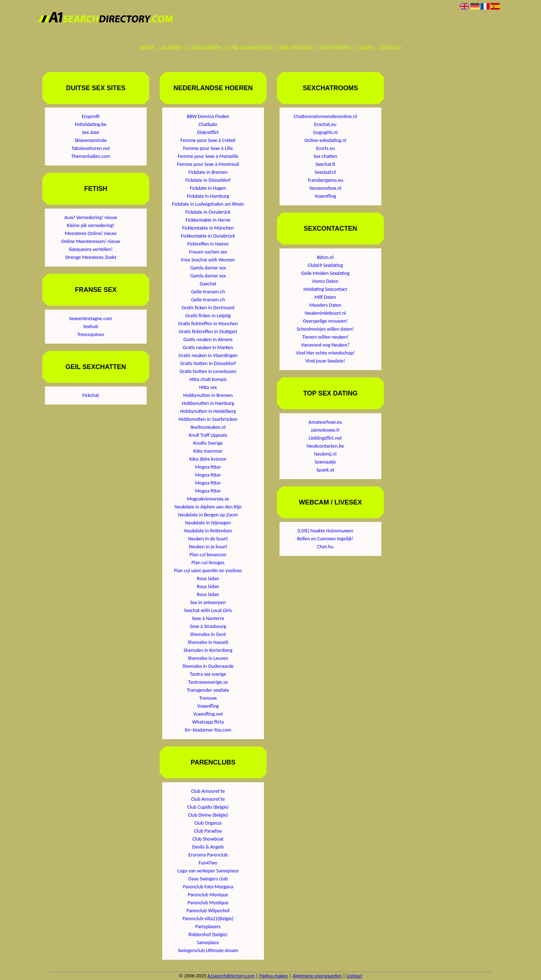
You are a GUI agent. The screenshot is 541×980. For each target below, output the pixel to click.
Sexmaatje (325, 462)
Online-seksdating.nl (326, 140)
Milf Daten (325, 297)
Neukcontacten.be (326, 446)
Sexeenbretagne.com (91, 319)
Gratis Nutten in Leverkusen (208, 371)
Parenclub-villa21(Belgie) (208, 919)
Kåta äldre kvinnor (208, 459)
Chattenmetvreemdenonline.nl (325, 116)
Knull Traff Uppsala (208, 435)
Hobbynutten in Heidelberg (208, 411)
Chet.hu (325, 547)
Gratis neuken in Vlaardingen (208, 355)
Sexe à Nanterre (208, 618)
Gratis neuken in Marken (208, 347)
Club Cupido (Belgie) (208, 807)
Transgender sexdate (208, 690)
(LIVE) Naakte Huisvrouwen (326, 531)
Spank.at (325, 470)
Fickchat (91, 395)
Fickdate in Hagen (208, 188)
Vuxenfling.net (208, 714)
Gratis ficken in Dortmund (208, 308)
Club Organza (208, 823)
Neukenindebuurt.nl (325, 313)
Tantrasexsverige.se (208, 682)
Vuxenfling (208, 706)
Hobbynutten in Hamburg (208, 403)
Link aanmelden (250, 48)
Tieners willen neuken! (325, 337)
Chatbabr (208, 124)
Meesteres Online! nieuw (91, 233)
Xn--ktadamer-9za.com (208, 730)
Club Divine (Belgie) (208, 815)
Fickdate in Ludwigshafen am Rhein (208, 204)
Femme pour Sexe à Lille (208, 148)
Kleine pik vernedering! (91, 225)
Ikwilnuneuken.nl (208, 427)
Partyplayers (208, 927)
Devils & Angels (208, 847)
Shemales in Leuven (208, 658)
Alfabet (172, 48)
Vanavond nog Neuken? (326, 345)
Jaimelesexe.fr (325, 430)
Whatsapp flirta (208, 722)
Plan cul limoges (208, 563)
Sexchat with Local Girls (208, 610)
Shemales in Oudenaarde (208, 666)
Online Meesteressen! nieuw (91, 241)
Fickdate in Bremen (208, 172)
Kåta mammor (208, 451)
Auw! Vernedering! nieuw (91, 217)
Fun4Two (208, 863)
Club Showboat (208, 839)
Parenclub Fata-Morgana (208, 887)
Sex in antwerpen (208, 602)
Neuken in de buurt (208, 539)
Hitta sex (208, 387)
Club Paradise (208, 831)
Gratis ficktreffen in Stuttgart (208, 332)
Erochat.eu (325, 124)
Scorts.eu (325, 148)
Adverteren (335, 48)
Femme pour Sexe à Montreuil (208, 164)
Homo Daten (325, 281)
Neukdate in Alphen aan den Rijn (208, 507)
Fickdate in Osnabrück (208, 212)
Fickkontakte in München (208, 228)
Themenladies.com (91, 156)
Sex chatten (325, 156)
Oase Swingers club (208, 879)
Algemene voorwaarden (317, 976)
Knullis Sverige (208, 443)
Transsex (208, 698)
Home (147, 48)
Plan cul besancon (208, 555)
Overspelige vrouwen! (325, 321)
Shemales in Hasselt (208, 642)
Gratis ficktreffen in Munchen (208, 324)
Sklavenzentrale (91, 140)
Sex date (91, 132)
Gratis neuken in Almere (208, 340)
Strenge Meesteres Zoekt (91, 257)
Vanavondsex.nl (325, 188)
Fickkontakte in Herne (208, 220)
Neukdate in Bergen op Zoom (208, 515)
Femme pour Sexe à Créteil (208, 140)
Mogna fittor (208, 467)
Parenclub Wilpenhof (208, 911)
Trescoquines (91, 334)
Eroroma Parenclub (208, 855)
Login (365, 48)
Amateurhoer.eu (325, 422)
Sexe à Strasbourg (208, 626)
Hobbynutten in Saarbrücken (208, 419)
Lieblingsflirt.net (325, 438)
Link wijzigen (295, 48)
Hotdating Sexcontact (325, 289)
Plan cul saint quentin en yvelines (208, 571)
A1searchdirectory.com (231, 976)
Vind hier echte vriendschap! (325, 353)
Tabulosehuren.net (91, 148)
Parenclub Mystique (208, 903)
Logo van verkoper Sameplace (208, 871)
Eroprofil (91, 116)
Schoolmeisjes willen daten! (325, 329)
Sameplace (208, 943)
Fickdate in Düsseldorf (208, 180)
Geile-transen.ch (208, 292)
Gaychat (208, 284)
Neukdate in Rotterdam (208, 531)
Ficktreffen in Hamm (208, 244)
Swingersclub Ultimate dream (208, 950)
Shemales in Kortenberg (208, 650)
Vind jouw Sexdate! (325, 361)
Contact (390, 48)
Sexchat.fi (325, 164)
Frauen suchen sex (208, 252)
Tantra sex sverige (208, 674)
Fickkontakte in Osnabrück (208, 236)
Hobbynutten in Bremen (208, 395)
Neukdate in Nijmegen (208, 523)
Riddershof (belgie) (208, 935)
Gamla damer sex (208, 268)
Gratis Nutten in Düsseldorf (208, 363)
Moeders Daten (325, 305)
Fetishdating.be (91, 124)
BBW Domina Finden (208, 116)
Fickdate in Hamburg (208, 196)
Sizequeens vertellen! (91, 249)
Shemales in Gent (208, 634)
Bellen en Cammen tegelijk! (326, 539)
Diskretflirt (208, 132)
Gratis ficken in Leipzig (208, 316)
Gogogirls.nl (326, 132)
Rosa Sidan (208, 579)
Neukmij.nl (326, 454)
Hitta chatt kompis (208, 379)
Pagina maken (274, 976)
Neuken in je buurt (208, 547)
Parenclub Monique (208, 895)
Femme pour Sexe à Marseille (208, 156)
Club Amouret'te (208, 791)
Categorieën (205, 48)
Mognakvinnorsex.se (208, 499)
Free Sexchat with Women (208, 260)
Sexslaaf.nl (325, 172)
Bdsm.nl (326, 257)
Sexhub (91, 326)
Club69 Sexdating (325, 265)
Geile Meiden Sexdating (325, 273)
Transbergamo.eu (325, 180)
